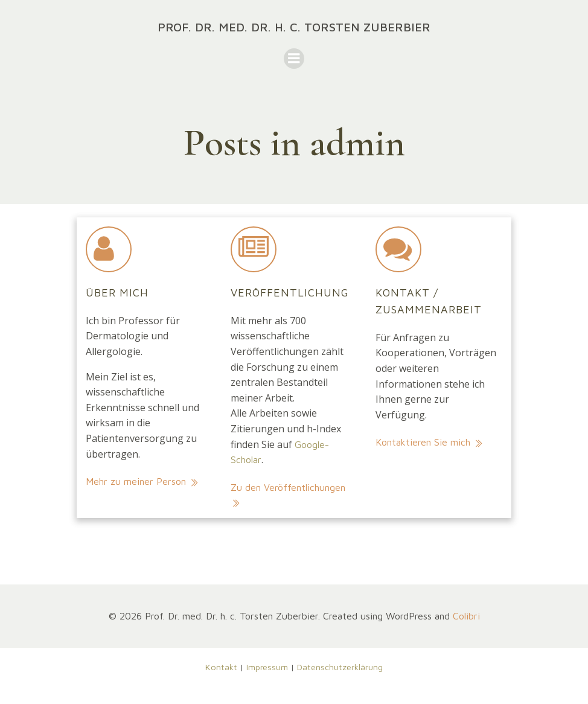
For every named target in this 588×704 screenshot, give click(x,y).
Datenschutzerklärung (340, 667)
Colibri (466, 616)
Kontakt (221, 667)
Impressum (267, 667)
